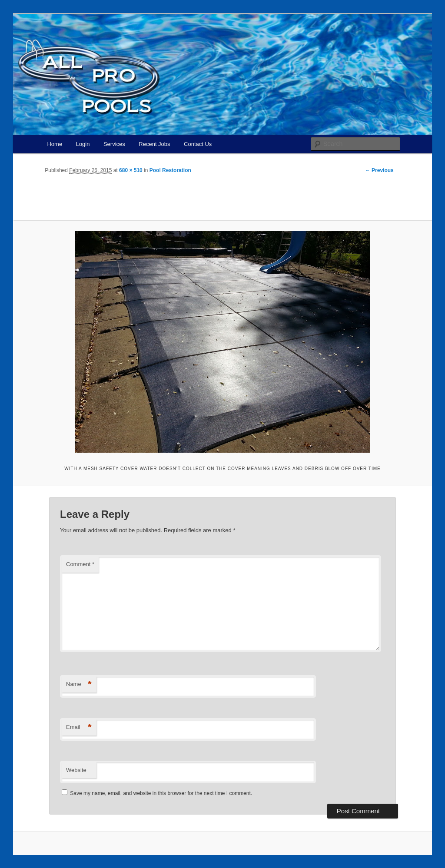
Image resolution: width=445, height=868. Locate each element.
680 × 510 (131, 170)
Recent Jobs (154, 144)
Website (76, 770)
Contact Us (198, 144)
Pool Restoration (170, 170)
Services (114, 144)
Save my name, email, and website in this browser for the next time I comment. (161, 793)
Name (79, 684)
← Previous (379, 170)
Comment (80, 564)
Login (83, 144)
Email (79, 727)
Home (55, 144)
